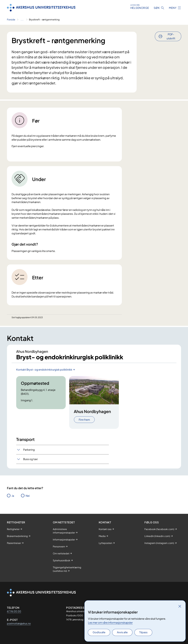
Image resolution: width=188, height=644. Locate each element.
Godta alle (99, 632)
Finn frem (84, 420)
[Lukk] (180, 606)
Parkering (29, 450)
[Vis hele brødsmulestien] (22, 20)
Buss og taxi (30, 459)
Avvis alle (122, 632)
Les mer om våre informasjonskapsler (110, 622)
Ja (13, 496)
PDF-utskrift (171, 36)
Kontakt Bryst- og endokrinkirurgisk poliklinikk (44, 369)
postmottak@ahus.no (19, 623)
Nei (28, 496)
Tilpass (143, 632)
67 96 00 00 (14, 611)
